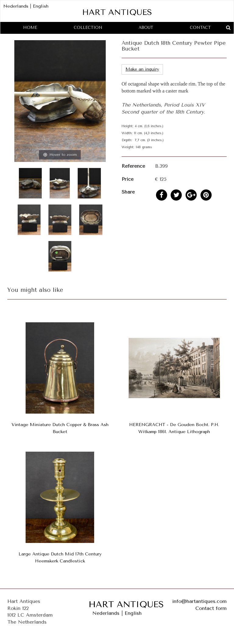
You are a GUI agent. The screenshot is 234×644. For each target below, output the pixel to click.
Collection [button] (88, 28)
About (146, 28)
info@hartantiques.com (199, 601)
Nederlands (16, 6)
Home (30, 28)
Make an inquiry (142, 69)
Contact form (211, 608)
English (41, 6)
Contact (200, 28)
